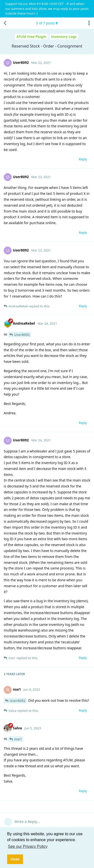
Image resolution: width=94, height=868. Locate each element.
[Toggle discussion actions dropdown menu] (89, 23)
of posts (47, 23)
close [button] (15, 859)
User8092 (22, 335)
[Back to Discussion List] (5, 23)
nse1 (18, 739)
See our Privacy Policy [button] (28, 846)
